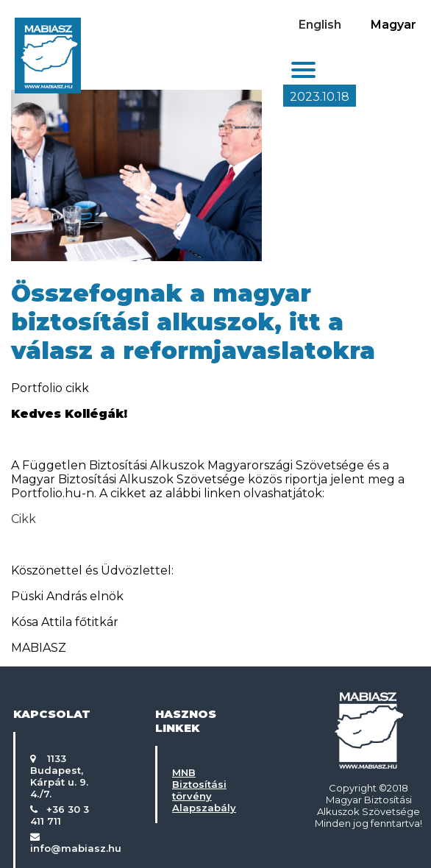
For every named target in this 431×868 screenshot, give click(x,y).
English (320, 25)
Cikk (24, 519)
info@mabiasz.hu (76, 848)
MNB (184, 772)
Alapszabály (204, 808)
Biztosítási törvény (199, 790)
